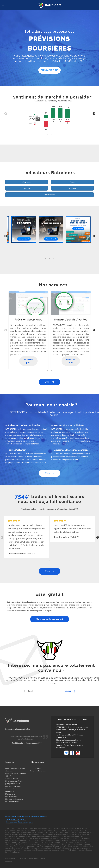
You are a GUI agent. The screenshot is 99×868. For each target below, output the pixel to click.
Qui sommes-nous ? (12, 816)
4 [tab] (55, 371)
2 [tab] (51, 134)
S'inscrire (49, 382)
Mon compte (10, 794)
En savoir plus (49, 70)
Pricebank (38, 768)
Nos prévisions (11, 796)
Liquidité (27, 188)
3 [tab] (53, 259)
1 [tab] (48, 134)
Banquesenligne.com (38, 771)
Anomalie (27, 182)
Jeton (31, 822)
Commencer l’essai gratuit (50, 619)
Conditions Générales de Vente (16, 819)
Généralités (10, 791)
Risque (73, 182)
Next (94, 113)
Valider (68, 691)
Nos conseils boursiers (14, 799)
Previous (5, 113)
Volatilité (72, 188)
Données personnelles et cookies (17, 822)
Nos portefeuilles (12, 802)
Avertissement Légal (39, 816)
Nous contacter (25, 816)
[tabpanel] (49, 113)
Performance (49, 195)
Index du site (10, 789)
